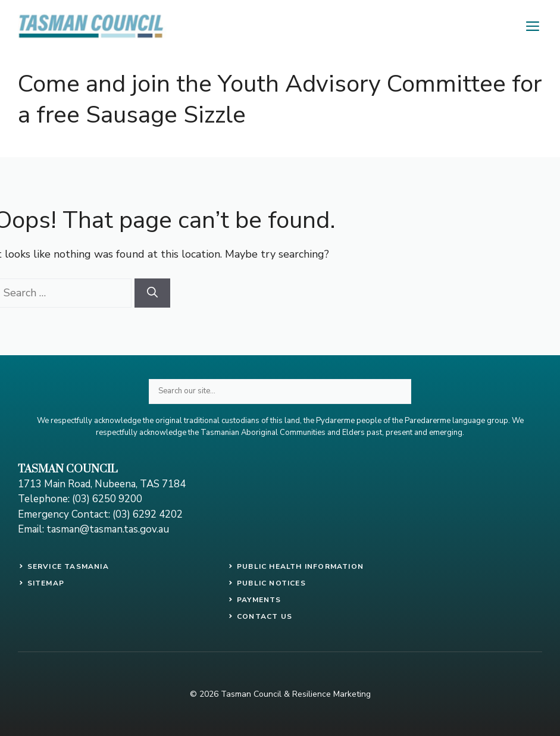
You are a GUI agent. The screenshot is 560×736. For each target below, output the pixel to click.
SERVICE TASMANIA (68, 566)
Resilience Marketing (331, 694)
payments (259, 600)
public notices (271, 583)
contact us (265, 616)
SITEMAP (46, 583)
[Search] (152, 293)
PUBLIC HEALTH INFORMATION (300, 566)
